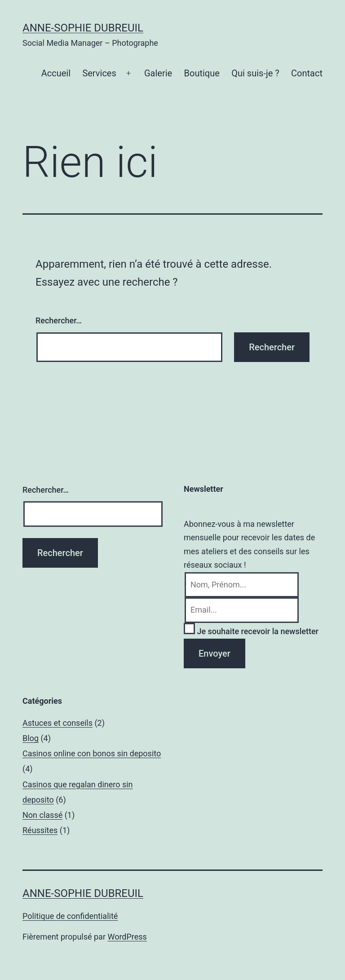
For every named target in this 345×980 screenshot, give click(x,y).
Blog (31, 738)
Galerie (158, 73)
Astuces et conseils (57, 723)
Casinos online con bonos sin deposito (92, 753)
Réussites (40, 830)
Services (99, 73)
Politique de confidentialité (70, 916)
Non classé (42, 815)
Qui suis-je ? (255, 73)
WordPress (127, 937)
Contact (307, 73)
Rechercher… (59, 320)
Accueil (56, 73)
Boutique (202, 73)
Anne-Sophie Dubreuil (83, 28)
